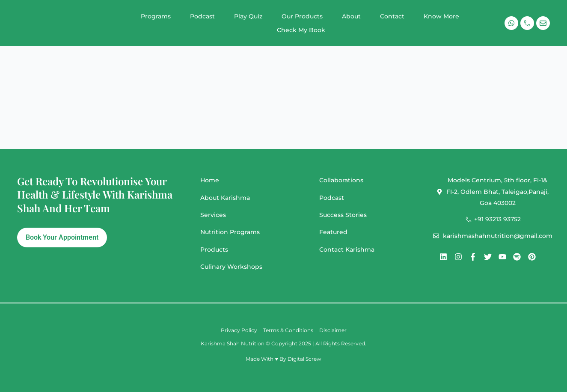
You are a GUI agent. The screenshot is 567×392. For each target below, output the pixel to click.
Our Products (302, 16)
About (351, 16)
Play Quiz (248, 16)
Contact (392, 16)
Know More (441, 16)
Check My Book (301, 30)
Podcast (202, 16)
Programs (156, 16)
